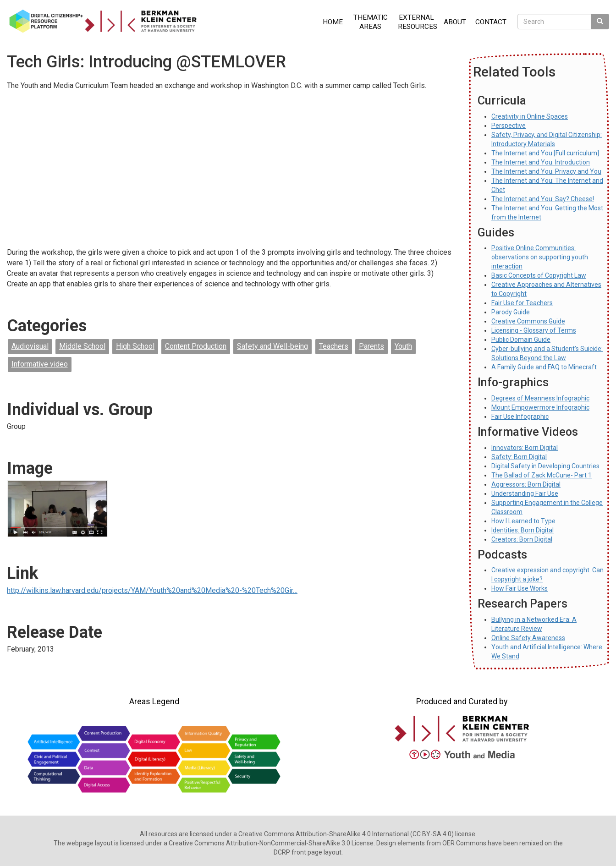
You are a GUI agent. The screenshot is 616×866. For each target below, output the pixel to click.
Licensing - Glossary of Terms (534, 330)
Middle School (82, 346)
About (455, 22)
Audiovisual (30, 346)
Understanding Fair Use (525, 493)
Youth (403, 346)
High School (135, 346)
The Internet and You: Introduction (541, 162)
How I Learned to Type (523, 521)
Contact (491, 22)
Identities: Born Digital (522, 530)
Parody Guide (511, 312)
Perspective (509, 126)
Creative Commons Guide (528, 321)
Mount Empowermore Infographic (540, 407)
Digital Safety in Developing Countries (545, 466)
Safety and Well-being (272, 346)
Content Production (196, 346)
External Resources (418, 22)
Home (333, 22)
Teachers (334, 346)
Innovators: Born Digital (525, 448)
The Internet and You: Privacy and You (546, 171)
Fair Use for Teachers (522, 303)
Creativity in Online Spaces (530, 116)
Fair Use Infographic (520, 417)
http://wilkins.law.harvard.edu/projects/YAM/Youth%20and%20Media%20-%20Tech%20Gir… (152, 590)
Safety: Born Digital (519, 457)
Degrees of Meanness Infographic (540, 398)
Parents (371, 346)
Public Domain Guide (521, 340)
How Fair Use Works (520, 588)
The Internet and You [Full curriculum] (545, 153)
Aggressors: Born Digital (526, 484)
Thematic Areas (371, 22)
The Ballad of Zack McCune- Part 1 (542, 475)
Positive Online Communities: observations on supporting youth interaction (540, 257)
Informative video (40, 364)
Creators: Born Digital (522, 539)
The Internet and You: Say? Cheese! (543, 199)
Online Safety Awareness (528, 638)
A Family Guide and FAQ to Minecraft (544, 367)
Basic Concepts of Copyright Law (539, 275)
